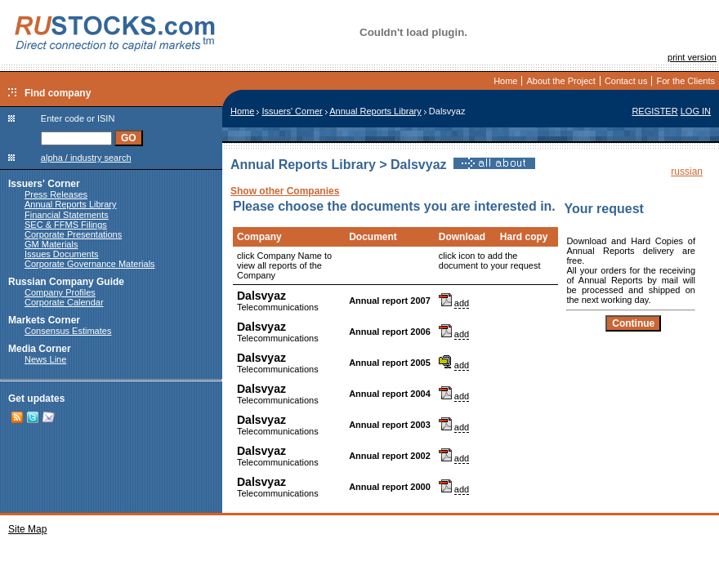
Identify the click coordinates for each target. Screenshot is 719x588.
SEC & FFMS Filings (66, 225)
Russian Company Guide (66, 282)
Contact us (626, 81)
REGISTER (654, 111)
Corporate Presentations (73, 234)
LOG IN (696, 111)
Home (505, 81)
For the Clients (686, 81)
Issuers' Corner (44, 184)
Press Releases (56, 194)
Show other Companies (285, 191)
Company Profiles (60, 292)
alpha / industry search (86, 158)
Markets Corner (44, 320)
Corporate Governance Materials (90, 264)
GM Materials (51, 244)
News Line (45, 359)
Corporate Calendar (64, 302)
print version (692, 57)
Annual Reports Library (71, 204)
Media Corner (40, 349)
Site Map (27, 529)
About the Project (560, 81)
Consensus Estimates (68, 331)
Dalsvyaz (261, 296)
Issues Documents (61, 254)
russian (687, 171)
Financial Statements (67, 215)
